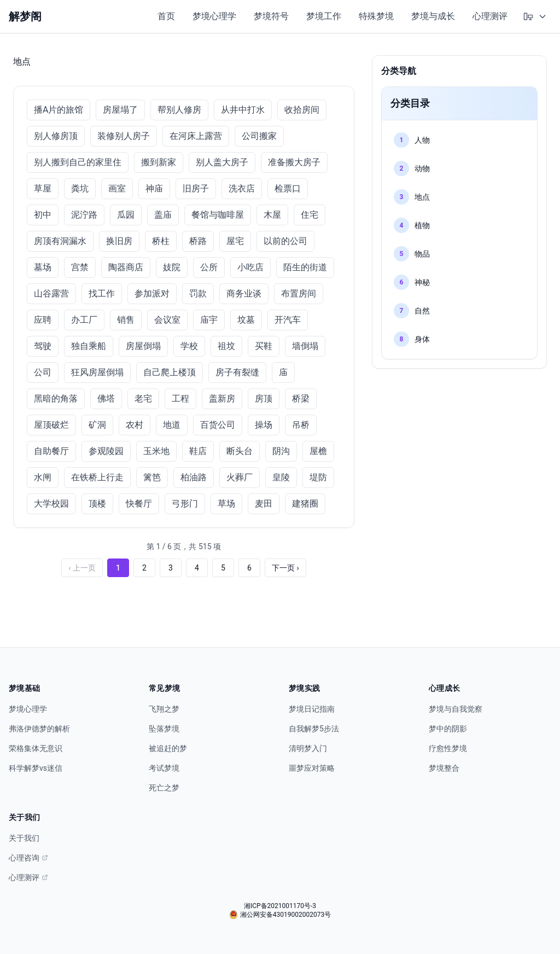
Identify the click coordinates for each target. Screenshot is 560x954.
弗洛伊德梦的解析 (39, 729)
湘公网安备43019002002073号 (280, 915)
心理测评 (490, 16)
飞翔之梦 (164, 709)
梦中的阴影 (448, 729)
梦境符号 (271, 16)
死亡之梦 (164, 788)
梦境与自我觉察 (456, 709)
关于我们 (24, 838)
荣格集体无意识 (36, 748)
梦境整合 (444, 768)
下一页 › (285, 568)
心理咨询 (28, 858)
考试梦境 (164, 768)
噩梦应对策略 (312, 768)
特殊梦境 (376, 16)
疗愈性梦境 (448, 748)
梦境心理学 (214, 16)
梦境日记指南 (312, 709)
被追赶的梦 (168, 748)
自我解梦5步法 (314, 729)
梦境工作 (324, 16)
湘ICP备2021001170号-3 (280, 906)
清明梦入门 (308, 748)
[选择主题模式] (535, 16)
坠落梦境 (164, 729)
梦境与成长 (433, 16)
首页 (166, 16)
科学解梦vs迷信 (36, 768)
